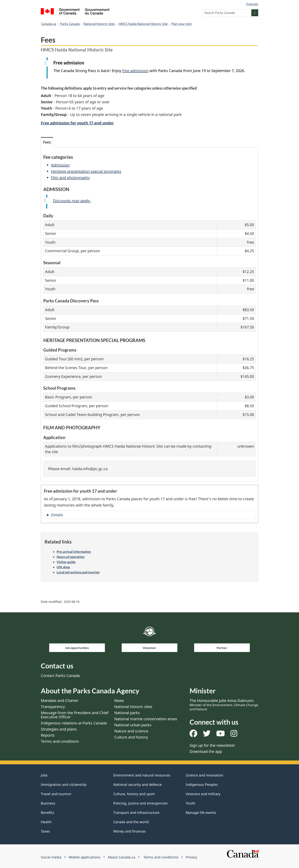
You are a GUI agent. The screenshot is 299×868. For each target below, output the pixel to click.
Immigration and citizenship (64, 784)
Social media (51, 857)
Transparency (53, 707)
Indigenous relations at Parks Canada (74, 723)
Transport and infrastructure (136, 813)
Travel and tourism (56, 794)
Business (48, 803)
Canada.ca (49, 24)
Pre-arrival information (74, 552)
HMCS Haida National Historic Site (143, 24)
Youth (190, 803)
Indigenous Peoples (202, 784)
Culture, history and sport (134, 794)
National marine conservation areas (146, 719)
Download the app (206, 751)
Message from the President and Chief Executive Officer (75, 715)
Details (57, 515)
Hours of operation (71, 557)
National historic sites (99, 24)
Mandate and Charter (60, 701)
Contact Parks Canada (60, 676)
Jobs (44, 775)
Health (46, 822)
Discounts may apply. (72, 201)
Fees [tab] (47, 142)
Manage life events (201, 813)
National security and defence (137, 784)
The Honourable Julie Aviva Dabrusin (224, 705)
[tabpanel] (149, 314)
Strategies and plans (59, 729)
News (119, 701)
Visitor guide (66, 562)
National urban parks (133, 725)
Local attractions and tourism (78, 572)
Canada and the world (131, 822)
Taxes (45, 831)
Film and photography (70, 178)
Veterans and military (203, 794)
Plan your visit (182, 24)
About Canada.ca (121, 857)
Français (252, 4)
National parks (127, 713)
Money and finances (129, 831)
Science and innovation (205, 775)
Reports (48, 735)
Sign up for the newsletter (212, 745)
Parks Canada (70, 24)
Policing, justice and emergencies (140, 803)
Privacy (191, 857)
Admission (60, 165)
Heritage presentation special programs (86, 171)
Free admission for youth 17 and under (77, 123)
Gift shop (63, 567)
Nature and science (131, 731)
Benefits (47, 813)
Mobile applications (85, 857)
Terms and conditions (60, 741)
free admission (135, 71)
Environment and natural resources (142, 775)
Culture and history (131, 737)
